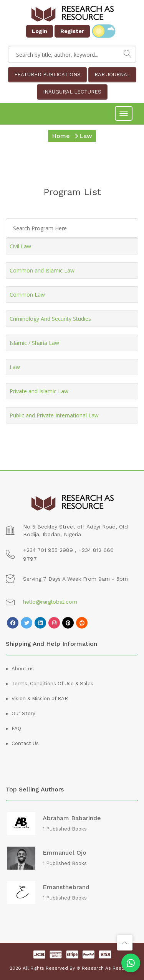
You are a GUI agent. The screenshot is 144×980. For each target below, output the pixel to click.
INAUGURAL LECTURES (72, 92)
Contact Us (25, 743)
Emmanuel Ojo (65, 853)
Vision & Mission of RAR (40, 698)
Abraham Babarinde (72, 818)
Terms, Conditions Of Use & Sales (52, 684)
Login (40, 31)
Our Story (23, 713)
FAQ (16, 728)
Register (72, 31)
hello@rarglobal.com (50, 602)
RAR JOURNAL (112, 75)
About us (23, 669)
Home (61, 136)
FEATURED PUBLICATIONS (47, 75)
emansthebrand (66, 887)
